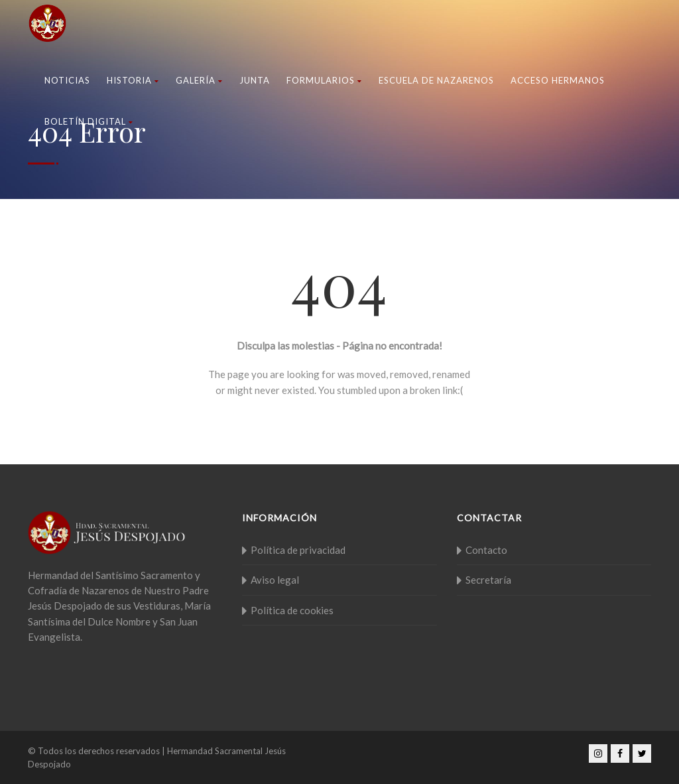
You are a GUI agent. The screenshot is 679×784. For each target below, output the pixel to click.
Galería (199, 80)
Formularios (324, 80)
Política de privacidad (298, 550)
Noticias (67, 80)
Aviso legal (275, 580)
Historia (133, 80)
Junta (255, 80)
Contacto (486, 550)
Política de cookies (292, 610)
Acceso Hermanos (558, 80)
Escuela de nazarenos (436, 80)
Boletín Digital (89, 121)
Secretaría (488, 580)
